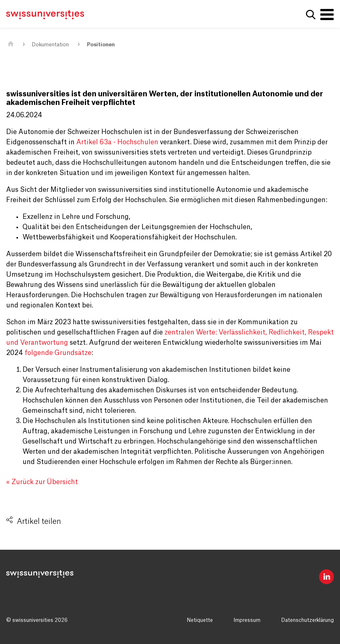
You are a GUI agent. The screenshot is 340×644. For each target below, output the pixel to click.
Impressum (247, 620)
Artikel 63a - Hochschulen (117, 142)
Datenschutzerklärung (308, 620)
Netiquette (200, 620)
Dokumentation (50, 45)
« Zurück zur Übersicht (42, 482)
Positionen (101, 45)
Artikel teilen (39, 521)
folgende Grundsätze (58, 353)
